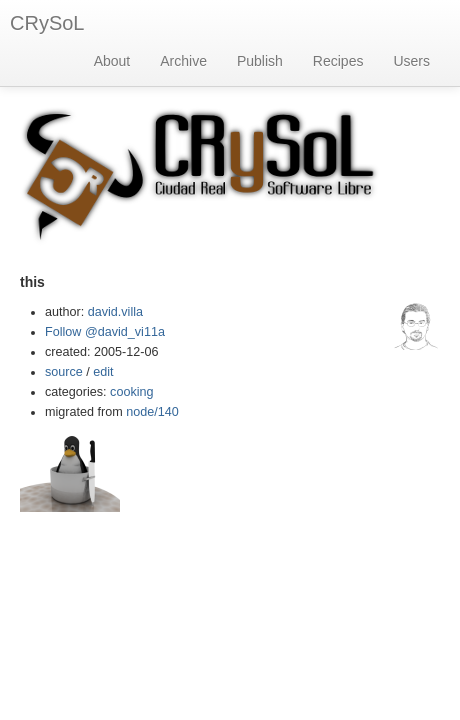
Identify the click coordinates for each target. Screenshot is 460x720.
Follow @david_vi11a (105, 332)
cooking (131, 392)
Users (411, 61)
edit (103, 372)
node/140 (152, 412)
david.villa (115, 312)
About (112, 61)
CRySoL (47, 23)
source (64, 372)
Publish (260, 61)
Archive (183, 61)
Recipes (338, 61)
